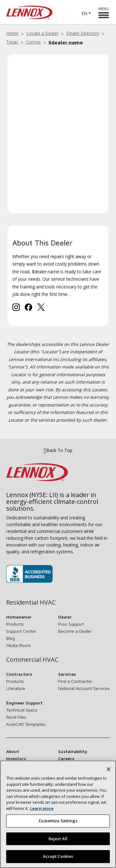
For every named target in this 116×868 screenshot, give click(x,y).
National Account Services (84, 688)
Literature (16, 688)
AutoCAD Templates (26, 724)
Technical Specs (22, 710)
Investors (16, 758)
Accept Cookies (58, 860)
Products (15, 624)
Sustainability (73, 751)
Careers (66, 758)
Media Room (18, 645)
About (13, 751)
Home (12, 33)
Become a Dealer (75, 631)
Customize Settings (58, 824)
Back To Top (58, 450)
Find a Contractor (75, 681)
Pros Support (71, 624)
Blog (11, 638)
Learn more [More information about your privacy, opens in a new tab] (42, 811)
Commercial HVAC (32, 660)
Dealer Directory (83, 33)
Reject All (58, 842)
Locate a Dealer (42, 33)
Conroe (33, 42)
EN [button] (84, 13)
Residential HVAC (31, 602)
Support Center (21, 631)
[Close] (109, 772)
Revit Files (16, 717)
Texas (12, 42)
